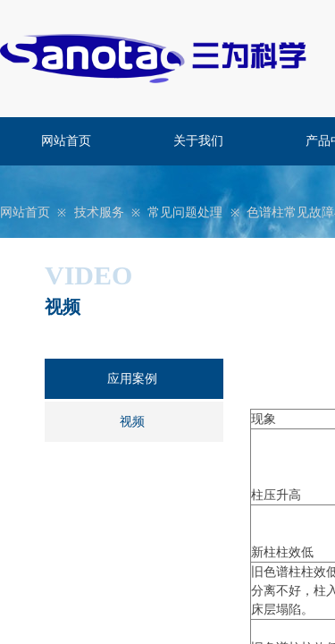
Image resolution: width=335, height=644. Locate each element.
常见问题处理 (185, 212)
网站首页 (66, 141)
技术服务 (99, 212)
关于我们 (198, 141)
